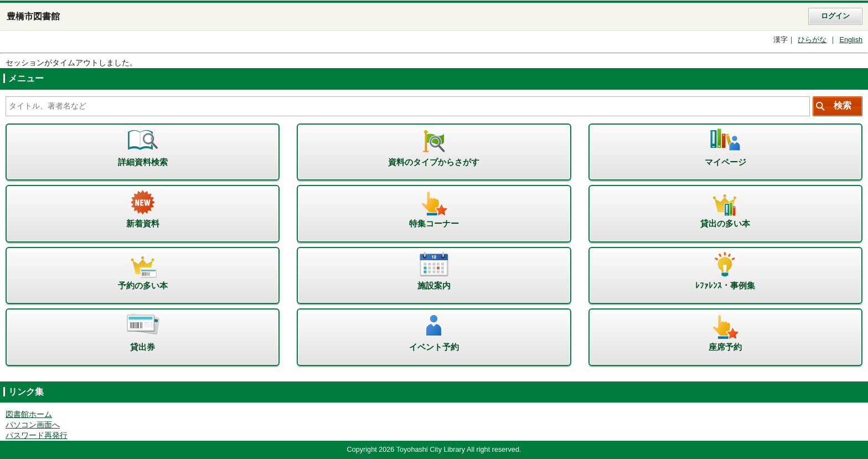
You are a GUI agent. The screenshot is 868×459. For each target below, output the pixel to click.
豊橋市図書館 (33, 16)
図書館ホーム (29, 414)
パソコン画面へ (33, 425)
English (851, 40)
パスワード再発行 (37, 435)
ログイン (835, 16)
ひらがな (812, 40)
